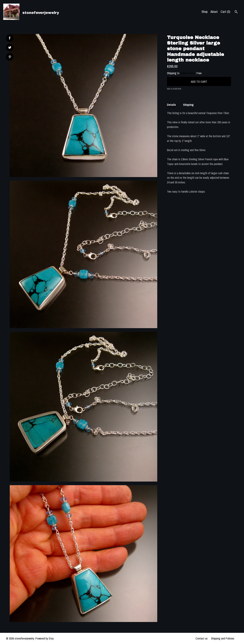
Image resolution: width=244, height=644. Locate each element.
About (214, 12)
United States (188, 73)
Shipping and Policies (223, 638)
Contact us (202, 638)
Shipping (188, 105)
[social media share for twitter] (10, 48)
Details (171, 105)
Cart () (225, 12)
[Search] (236, 12)
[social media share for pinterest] (10, 57)
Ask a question (174, 89)
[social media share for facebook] (10, 38)
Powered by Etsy (45, 638)
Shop (205, 12)
